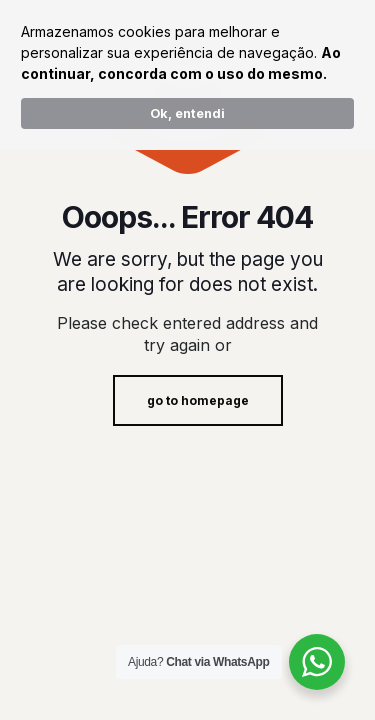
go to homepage (198, 400)
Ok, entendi (187, 113)
